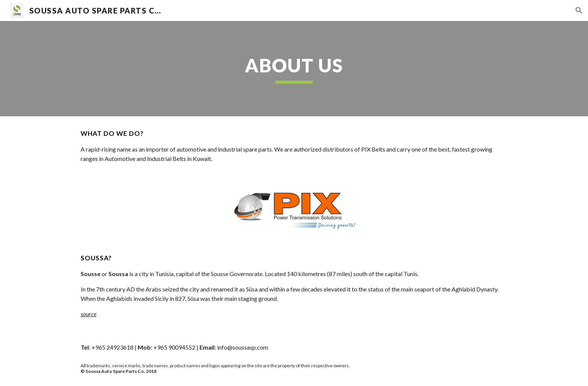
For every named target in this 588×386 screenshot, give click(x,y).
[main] (294, 69)
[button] (579, 11)
